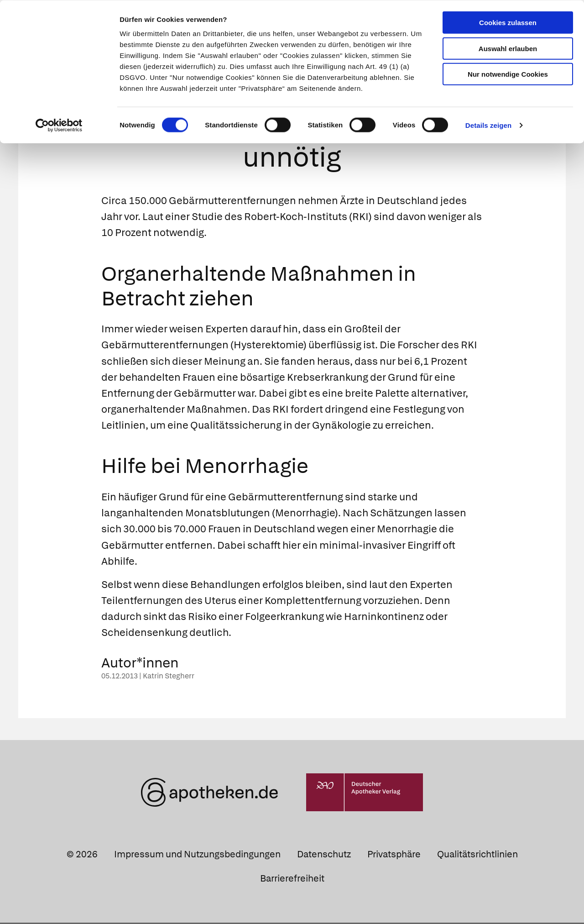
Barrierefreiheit (292, 880)
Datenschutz (324, 856)
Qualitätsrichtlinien (477, 856)
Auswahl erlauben (508, 48)
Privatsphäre (394, 856)
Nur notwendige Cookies (508, 74)
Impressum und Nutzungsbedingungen (197, 856)
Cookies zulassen (508, 22)
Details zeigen (488, 125)
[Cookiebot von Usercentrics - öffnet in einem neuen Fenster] (59, 125)
